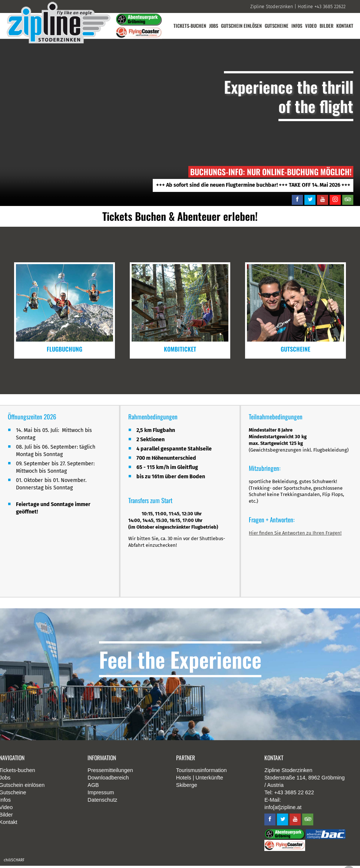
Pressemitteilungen (110, 773)
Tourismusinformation (202, 773)
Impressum (101, 795)
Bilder (326, 26)
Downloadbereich (108, 780)
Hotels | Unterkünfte (200, 780)
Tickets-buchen (187, 26)
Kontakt (345, 26)
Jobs (211, 26)
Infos (296, 26)
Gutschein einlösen (240, 26)
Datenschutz (102, 802)
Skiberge (187, 788)
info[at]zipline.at (283, 810)
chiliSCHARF (14, 862)
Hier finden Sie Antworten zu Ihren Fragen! (295, 534)
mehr (65, 310)
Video (311, 26)
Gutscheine (275, 26)
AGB (93, 788)
